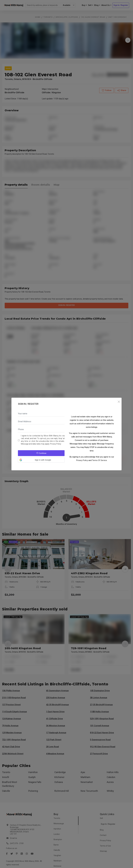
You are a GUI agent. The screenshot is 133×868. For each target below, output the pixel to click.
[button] (41, 460)
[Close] (119, 402)
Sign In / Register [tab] (28, 404)
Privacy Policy (56, 444)
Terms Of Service (99, 460)
